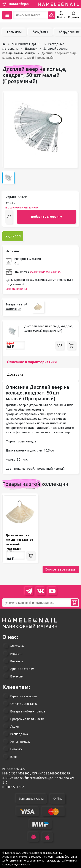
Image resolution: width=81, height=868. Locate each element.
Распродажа (19, 734)
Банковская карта (31, 799)
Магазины (17, 646)
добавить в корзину (46, 217)
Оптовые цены (16, 289)
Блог (14, 757)
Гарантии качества (24, 696)
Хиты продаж (20, 742)
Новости (16, 654)
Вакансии (17, 676)
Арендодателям (22, 669)
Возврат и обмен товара (28, 711)
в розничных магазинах (22, 207)
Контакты (17, 661)
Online (58, 799)
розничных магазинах (45, 272)
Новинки (16, 749)
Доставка (15, 374)
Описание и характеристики (32, 362)
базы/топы (40, 32)
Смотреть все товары (61, 569)
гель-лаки (14, 32)
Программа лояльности (27, 719)
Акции (15, 727)
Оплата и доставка (24, 704)
